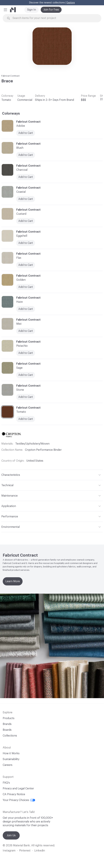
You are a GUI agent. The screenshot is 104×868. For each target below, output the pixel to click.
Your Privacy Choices (19, 800)
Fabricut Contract (10, 76)
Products (9, 718)
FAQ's (6, 783)
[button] (5, 10)
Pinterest (25, 851)
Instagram (9, 851)
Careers (8, 765)
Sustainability (11, 759)
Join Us (11, 835)
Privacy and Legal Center (18, 789)
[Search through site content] (54, 18)
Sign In (32, 10)
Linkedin (40, 851)
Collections (10, 736)
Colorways (11, 114)
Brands (7, 724)
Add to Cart (26, 265)
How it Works (11, 753)
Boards (7, 730)
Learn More (13, 581)
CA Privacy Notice (14, 794)
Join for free (51, 10)
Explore (71, 3)
